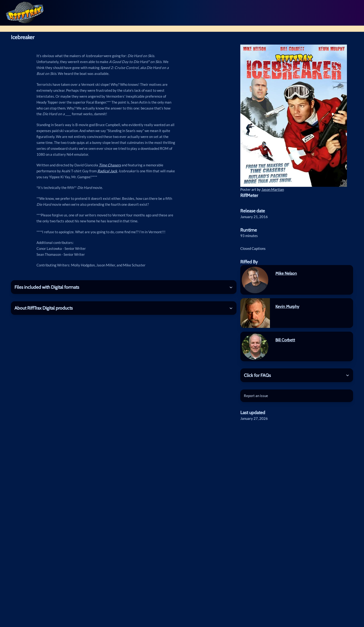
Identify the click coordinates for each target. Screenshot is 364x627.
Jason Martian (273, 189)
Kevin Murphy (287, 306)
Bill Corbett (285, 340)
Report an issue (256, 396)
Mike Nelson (286, 273)
